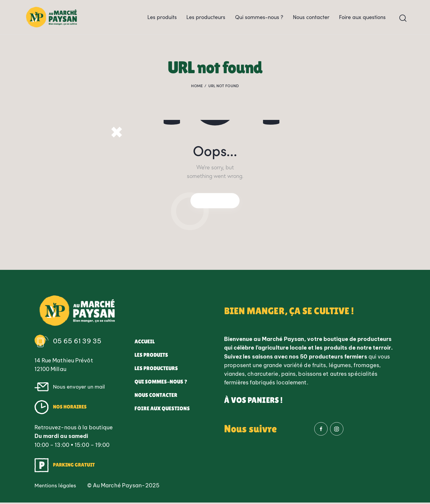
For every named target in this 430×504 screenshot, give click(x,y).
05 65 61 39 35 (78, 343)
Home (197, 89)
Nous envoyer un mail (80, 388)
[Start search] (403, 20)
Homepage (215, 201)
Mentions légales (57, 487)
